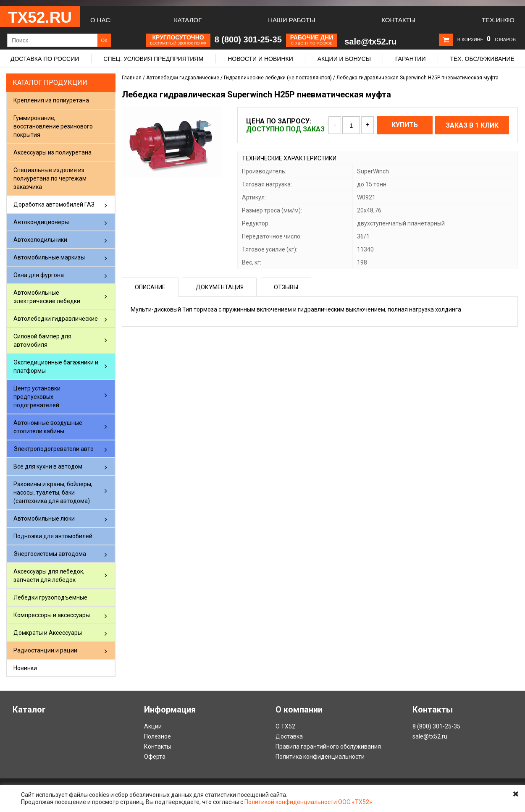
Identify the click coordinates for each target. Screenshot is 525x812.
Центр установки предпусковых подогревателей (37, 397)
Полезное (157, 736)
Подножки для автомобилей (53, 536)
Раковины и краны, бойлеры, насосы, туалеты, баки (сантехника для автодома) (53, 492)
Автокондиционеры (41, 222)
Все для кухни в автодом (48, 466)
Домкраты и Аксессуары (48, 633)
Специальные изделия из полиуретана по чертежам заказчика (50, 178)
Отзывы (286, 287)
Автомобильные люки (44, 519)
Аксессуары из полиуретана (52, 152)
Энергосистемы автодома (50, 554)
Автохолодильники (40, 240)
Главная (132, 78)
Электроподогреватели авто (54, 449)
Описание (150, 287)
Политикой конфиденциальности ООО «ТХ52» (308, 802)
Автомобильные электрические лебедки (47, 297)
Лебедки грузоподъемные (50, 597)
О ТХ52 (285, 726)
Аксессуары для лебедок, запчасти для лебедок (49, 576)
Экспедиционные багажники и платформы (56, 367)
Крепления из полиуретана (51, 100)
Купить (405, 125)
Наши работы (291, 20)
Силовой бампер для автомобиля (42, 341)
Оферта (155, 757)
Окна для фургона (39, 275)
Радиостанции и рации (45, 650)
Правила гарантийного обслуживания (328, 747)
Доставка (289, 736)
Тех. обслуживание (482, 59)
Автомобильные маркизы (49, 257)
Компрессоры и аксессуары (52, 615)
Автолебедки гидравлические (56, 319)
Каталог (188, 20)
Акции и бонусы (344, 59)
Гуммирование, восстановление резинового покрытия (53, 126)
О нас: (101, 20)
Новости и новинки (260, 59)
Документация (220, 287)
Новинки (25, 668)
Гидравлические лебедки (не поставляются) (278, 78)
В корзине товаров (487, 39)
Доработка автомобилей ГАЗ (54, 204)
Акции (153, 726)
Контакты (398, 20)
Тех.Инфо (498, 20)
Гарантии (411, 59)
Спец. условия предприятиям (153, 59)
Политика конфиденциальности (320, 757)
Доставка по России (45, 59)
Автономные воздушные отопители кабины (48, 427)
